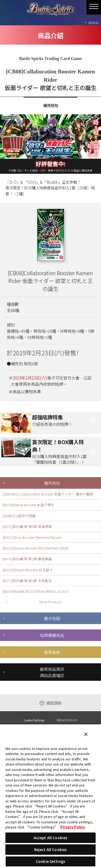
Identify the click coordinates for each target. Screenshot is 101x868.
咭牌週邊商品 (52, 635)
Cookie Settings (34, 720)
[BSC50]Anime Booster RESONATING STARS (36, 548)
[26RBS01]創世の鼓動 (19, 516)
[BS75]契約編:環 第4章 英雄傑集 (27, 527)
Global (93, 22)
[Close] (86, 734)
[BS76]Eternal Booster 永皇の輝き (29, 505)
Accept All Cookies (50, 838)
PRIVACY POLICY (67, 720)
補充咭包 (52, 483)
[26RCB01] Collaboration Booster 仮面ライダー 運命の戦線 (48, 494)
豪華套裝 (52, 652)
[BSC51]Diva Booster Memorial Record (32, 537)
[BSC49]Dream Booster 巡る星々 (28, 570)
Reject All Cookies (50, 850)
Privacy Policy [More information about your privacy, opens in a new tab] (73, 827)
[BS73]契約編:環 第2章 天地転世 (27, 581)
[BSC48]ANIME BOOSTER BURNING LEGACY (36, 591)
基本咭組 (52, 618)
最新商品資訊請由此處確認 (52, 672)
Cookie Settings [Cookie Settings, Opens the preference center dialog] (50, 861)
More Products (51, 602)
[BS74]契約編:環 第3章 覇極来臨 (27, 559)
